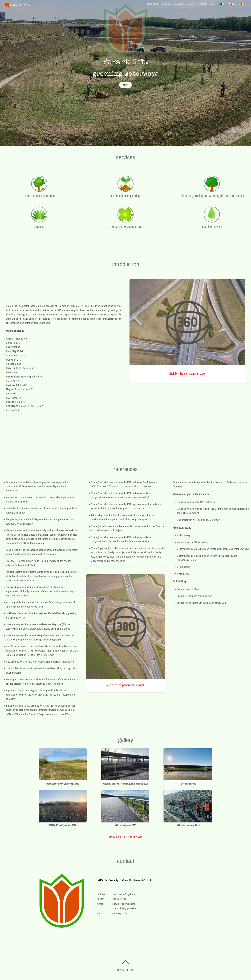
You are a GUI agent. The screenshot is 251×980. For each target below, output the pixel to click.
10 (134, 837)
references (179, 4)
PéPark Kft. (124, 970)
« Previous (114, 837)
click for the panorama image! (187, 373)
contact (202, 4)
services (166, 4)
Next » (139, 837)
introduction (152, 4)
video (212, 4)
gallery (191, 4)
